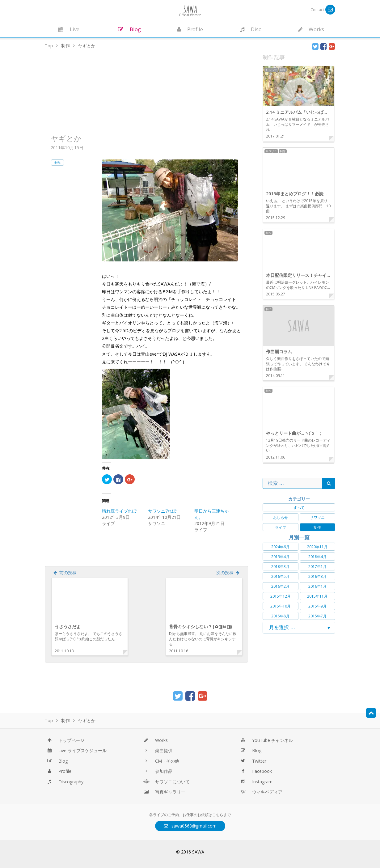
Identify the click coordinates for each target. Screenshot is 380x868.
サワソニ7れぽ (162, 511)
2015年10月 (281, 606)
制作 (57, 163)
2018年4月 (317, 557)
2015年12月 (281, 596)
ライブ (281, 527)
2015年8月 (280, 616)
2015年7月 (317, 616)
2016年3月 (317, 576)
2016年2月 (280, 586)
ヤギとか (66, 138)
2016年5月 (280, 576)
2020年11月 (317, 547)
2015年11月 (317, 596)
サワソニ (317, 517)
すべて (299, 508)
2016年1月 (317, 586)
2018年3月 (280, 567)
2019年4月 (280, 557)
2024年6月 (280, 547)
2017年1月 (317, 567)
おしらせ (281, 517)
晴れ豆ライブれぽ (119, 511)
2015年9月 (317, 606)
